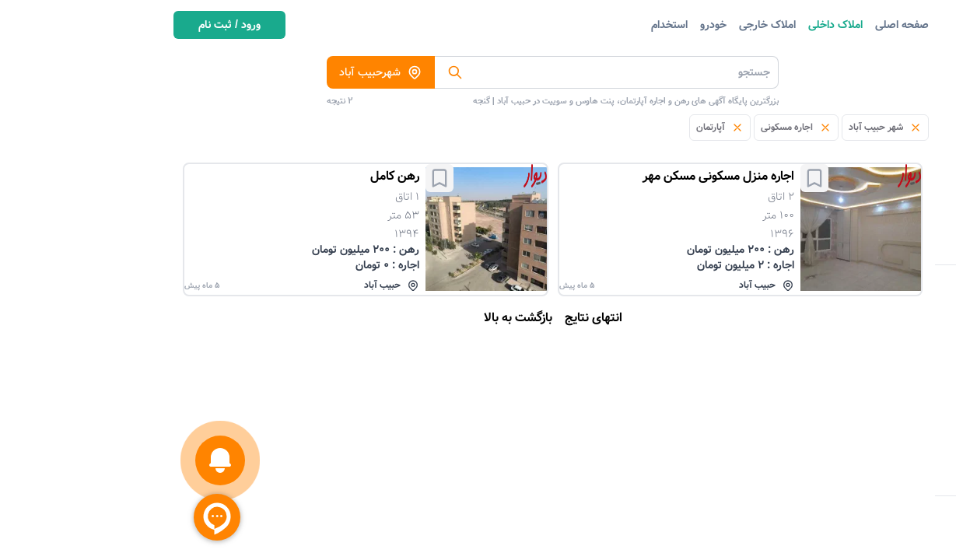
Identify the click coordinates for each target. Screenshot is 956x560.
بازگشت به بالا (348, 318)
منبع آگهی (887, 313)
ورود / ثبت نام (59, 25)
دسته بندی (904, 67)
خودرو (543, 25)
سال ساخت (884, 481)
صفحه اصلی (732, 25)
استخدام (499, 25)
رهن (899, 425)
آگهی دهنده (882, 369)
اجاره (899, 397)
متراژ (899, 453)
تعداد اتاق (887, 341)
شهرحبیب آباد (210, 72)
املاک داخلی (665, 25)
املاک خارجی (597, 25)
